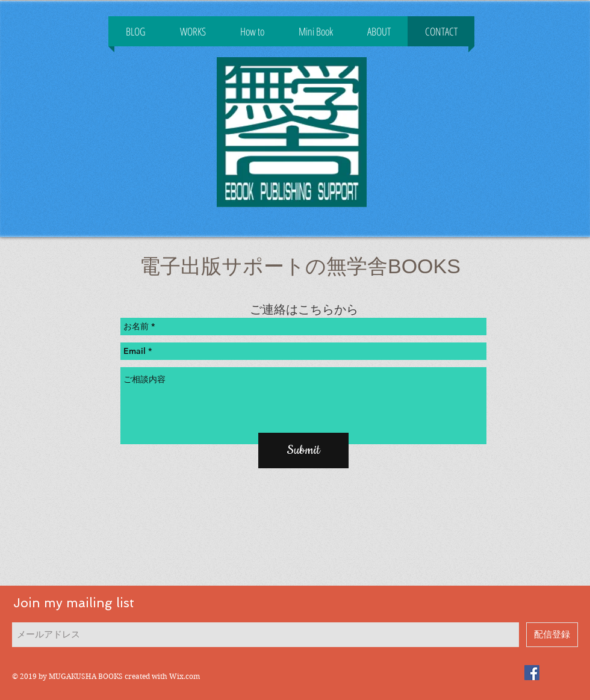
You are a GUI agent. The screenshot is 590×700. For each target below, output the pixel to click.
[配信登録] (552, 635)
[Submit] (303, 451)
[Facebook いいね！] (291, 232)
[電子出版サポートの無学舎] (532, 673)
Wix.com (185, 676)
